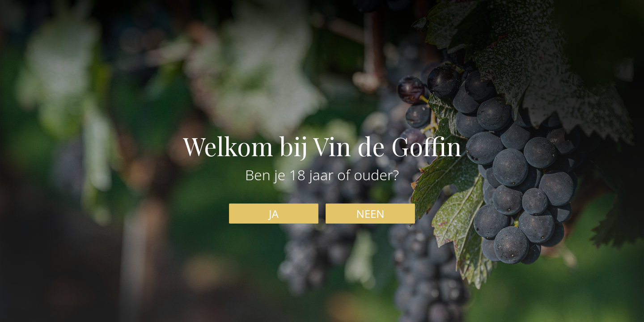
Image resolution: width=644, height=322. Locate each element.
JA (274, 214)
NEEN (370, 214)
